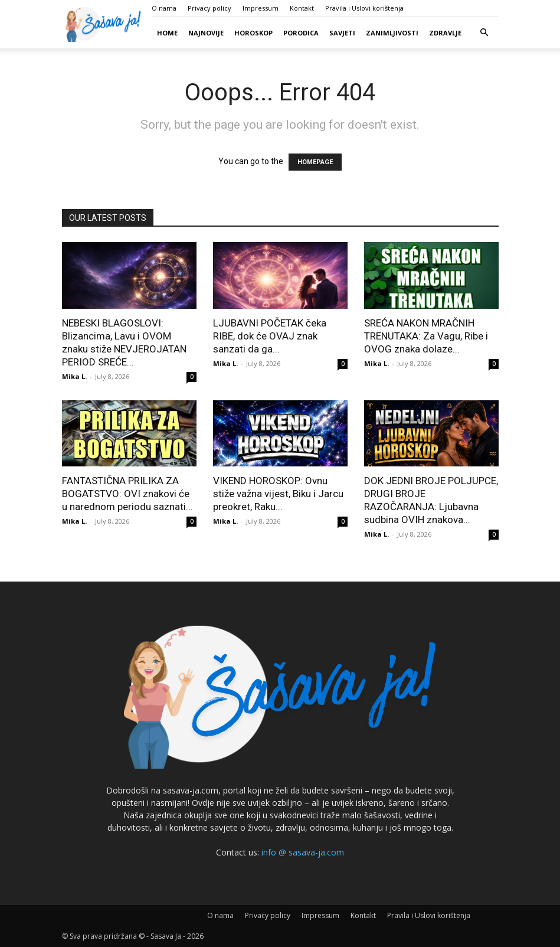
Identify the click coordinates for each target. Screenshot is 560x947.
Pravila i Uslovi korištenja (364, 8)
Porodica (301, 33)
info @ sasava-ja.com (303, 852)
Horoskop (253, 33)
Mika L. (74, 376)
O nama (164, 8)
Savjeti (342, 33)
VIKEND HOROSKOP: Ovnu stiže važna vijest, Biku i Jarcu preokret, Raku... (278, 494)
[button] (484, 33)
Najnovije (206, 33)
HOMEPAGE (315, 162)
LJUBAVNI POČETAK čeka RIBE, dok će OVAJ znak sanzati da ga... (270, 336)
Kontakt (302, 8)
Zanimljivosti (392, 33)
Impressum (261, 8)
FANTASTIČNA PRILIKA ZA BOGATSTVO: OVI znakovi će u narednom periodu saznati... (127, 494)
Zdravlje (445, 33)
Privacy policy (209, 8)
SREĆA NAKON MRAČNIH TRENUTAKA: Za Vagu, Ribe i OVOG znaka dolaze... (426, 336)
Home (167, 33)
